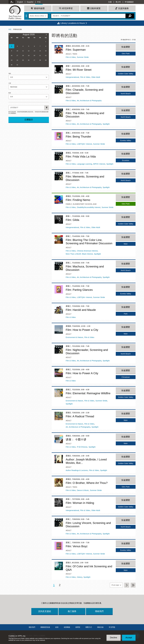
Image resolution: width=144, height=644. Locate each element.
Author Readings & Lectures (77, 470)
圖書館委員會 (45, 627)
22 (46, 56)
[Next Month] (47, 35)
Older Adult (96, 77)
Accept (129, 638)
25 (23, 60)
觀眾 (10, 93)
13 (34, 51)
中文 (39, 2)
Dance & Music (83, 490)
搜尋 (26, 16)
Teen (75, 54)
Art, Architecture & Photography (89, 101)
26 (29, 60)
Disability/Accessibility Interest (89, 207)
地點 (10, 73)
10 (17, 51)
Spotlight (106, 124)
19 (29, 56)
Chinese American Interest (87, 251)
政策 (57, 627)
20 (34, 56)
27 (34, 60)
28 (40, 60)
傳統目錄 (100, 627)
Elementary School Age (85, 204)
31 (17, 65)
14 (40, 51)
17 (17, 56)
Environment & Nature (74, 337)
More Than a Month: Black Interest (79, 254)
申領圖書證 (129, 2)
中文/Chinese (82, 447)
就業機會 (67, 627)
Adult (68, 54)
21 (40, 56)
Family (69, 204)
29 (46, 60)
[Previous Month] (10, 35)
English (20, 2)
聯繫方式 (89, 627)
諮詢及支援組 (45, 611)
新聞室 (78, 627)
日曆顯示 (29, 120)
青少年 (118, 2)
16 (12, 56)
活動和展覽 (95, 8)
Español (30, 2)
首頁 (10, 29)
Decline (114, 638)
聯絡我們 (99, 611)
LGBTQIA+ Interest (84, 144)
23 (12, 60)
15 (46, 51)
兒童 (110, 2)
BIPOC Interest (99, 164)
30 (12, 65)
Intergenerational (72, 77)
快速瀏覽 (126, 47)
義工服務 (72, 611)
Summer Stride (83, 57)
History (80, 577)
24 (17, 60)
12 (29, 51)
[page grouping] (116, 585)
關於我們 (32, 627)
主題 (10, 83)
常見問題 (112, 627)
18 (23, 56)
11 (23, 51)
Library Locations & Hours (73, 23)
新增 (47, 108)
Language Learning (84, 164)
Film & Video (71, 57)
